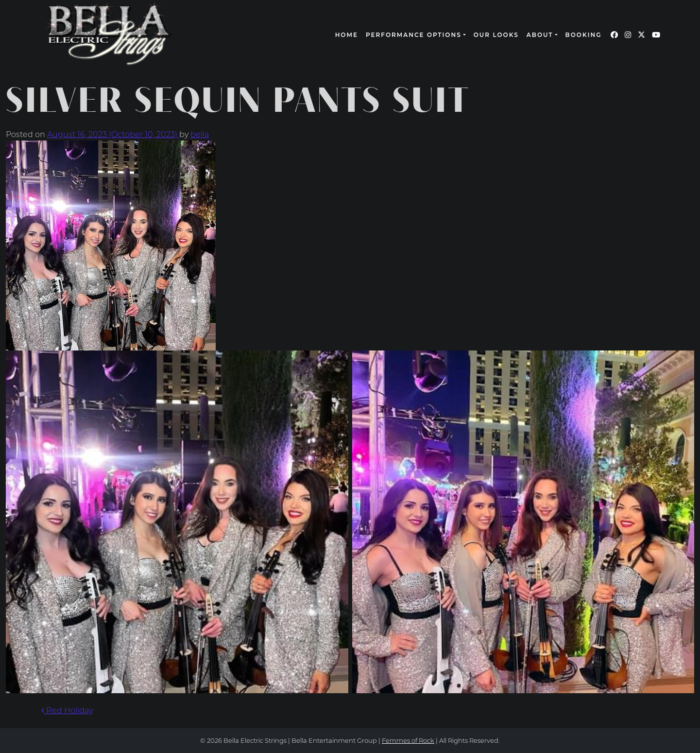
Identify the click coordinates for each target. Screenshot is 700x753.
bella (200, 134)
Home (347, 35)
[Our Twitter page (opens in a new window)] (641, 35)
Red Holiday (67, 710)
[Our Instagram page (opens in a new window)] (628, 35)
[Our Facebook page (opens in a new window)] (614, 35)
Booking (584, 35)
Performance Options (414, 35)
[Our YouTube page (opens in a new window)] (656, 35)
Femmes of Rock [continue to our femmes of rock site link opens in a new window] (408, 740)
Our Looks (496, 35)
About (540, 35)
